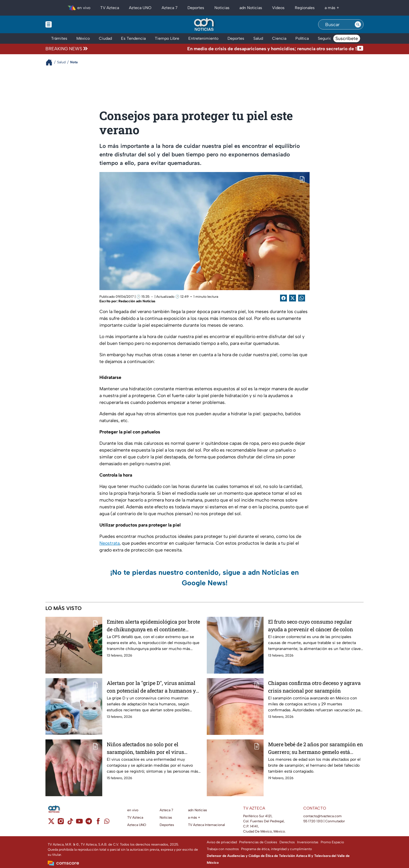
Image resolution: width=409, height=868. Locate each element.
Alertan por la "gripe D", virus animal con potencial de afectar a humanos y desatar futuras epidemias (151, 687)
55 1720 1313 (313, 821)
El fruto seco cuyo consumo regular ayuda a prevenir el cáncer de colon (311, 625)
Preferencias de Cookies (258, 842)
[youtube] (79, 823)
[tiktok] (70, 823)
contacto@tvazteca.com (323, 816)
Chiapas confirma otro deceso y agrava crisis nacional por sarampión (314, 687)
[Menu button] (68, 24)
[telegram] (89, 823)
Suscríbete (347, 38)
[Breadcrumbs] (51, 62)
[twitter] (51, 823)
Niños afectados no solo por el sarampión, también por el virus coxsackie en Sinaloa (145, 748)
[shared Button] (302, 298)
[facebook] (98, 823)
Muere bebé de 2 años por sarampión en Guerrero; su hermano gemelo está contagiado (316, 748)
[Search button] (358, 24)
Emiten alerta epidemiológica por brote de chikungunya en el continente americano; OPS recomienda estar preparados (153, 625)
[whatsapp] (107, 822)
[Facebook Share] (283, 298)
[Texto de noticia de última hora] (223, 49)
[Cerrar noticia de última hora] (360, 49)
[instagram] (61, 823)
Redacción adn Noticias (137, 301)
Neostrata (109, 543)
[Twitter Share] (293, 298)
